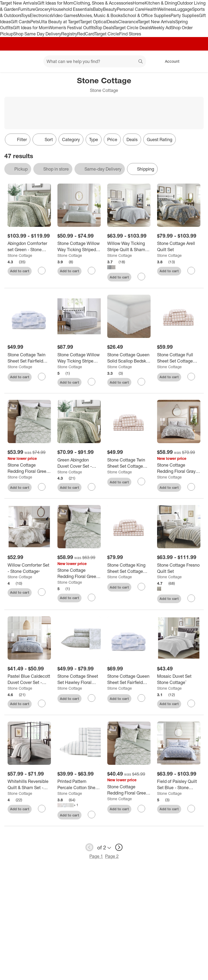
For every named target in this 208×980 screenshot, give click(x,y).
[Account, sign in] (169, 61)
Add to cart (20, 271)
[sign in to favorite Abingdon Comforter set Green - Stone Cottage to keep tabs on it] (42, 271)
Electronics (41, 15)
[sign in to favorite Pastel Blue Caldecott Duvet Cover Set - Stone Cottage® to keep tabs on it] (42, 703)
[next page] (119, 847)
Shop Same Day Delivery (37, 34)
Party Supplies (185, 15)
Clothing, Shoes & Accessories (103, 3)
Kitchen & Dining (161, 3)
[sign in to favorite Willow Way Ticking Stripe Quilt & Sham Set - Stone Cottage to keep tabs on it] (141, 277)
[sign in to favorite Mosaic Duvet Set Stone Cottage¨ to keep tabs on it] (191, 703)
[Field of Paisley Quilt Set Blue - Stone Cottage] (179, 785)
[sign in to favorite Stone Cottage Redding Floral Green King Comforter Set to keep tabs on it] (42, 487)
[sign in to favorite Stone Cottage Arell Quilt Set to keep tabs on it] (191, 271)
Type (94, 139)
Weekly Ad (160, 28)
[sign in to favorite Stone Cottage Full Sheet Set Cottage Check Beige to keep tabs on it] (191, 377)
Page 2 (112, 856)
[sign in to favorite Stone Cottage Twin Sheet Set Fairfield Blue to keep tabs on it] (42, 377)
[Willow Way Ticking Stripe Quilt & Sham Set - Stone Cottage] (129, 247)
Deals (113, 22)
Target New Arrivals (19, 3)
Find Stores (130, 34)
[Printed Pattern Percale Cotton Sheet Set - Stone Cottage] (79, 785)
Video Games (65, 15)
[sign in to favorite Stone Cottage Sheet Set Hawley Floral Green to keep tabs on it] (92, 698)
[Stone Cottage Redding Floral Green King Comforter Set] (29, 468)
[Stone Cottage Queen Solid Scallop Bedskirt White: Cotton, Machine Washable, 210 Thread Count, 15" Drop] (129, 358)
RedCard (86, 34)
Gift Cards (20, 22)
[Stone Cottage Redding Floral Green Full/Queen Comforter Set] (79, 573)
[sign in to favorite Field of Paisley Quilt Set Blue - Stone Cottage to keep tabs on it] (191, 809)
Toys (25, 15)
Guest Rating (160, 139)
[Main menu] (31, 61)
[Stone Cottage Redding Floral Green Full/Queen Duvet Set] (129, 790)
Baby (98, 9)
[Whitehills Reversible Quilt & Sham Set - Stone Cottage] (29, 785)
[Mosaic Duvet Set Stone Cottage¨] (179, 679)
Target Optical (93, 22)
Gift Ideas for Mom (55, 3)
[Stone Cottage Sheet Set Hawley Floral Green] (79, 679)
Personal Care (131, 9)
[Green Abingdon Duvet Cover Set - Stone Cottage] (79, 463)
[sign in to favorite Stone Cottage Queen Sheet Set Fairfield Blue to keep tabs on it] (141, 698)
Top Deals (105, 28)
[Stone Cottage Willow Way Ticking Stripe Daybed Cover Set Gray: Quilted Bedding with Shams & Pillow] (79, 358)
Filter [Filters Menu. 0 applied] (18, 139)
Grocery (43, 9)
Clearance (128, 22)
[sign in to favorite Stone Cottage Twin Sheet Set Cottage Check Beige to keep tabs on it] (141, 481)
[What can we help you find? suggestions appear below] (95, 61)
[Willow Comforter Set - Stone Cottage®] (29, 568)
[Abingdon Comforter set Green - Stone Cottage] (29, 247)
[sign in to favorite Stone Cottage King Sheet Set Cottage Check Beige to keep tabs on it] (141, 587)
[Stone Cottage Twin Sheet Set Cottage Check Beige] (129, 463)
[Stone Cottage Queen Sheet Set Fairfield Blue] (129, 679)
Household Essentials (72, 9)
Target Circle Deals (132, 28)
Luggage (183, 9)
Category (71, 139)
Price (112, 139)
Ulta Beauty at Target (59, 22)
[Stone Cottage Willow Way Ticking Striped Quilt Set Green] (79, 247)
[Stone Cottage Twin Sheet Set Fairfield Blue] (29, 358)
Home (139, 3)
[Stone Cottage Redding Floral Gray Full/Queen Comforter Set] (179, 468)
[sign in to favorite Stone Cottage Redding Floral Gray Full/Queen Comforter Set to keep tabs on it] (191, 487)
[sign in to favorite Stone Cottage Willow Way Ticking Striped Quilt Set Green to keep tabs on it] (92, 271)
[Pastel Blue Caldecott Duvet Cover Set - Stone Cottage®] (29, 679)
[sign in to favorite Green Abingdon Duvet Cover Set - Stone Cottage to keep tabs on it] (92, 487)
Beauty (110, 9)
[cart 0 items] (197, 61)
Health (151, 9)
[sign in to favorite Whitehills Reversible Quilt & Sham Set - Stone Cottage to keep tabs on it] (42, 809)
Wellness (166, 9)
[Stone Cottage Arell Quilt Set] (179, 247)
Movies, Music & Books (100, 15)
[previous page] (89, 847)
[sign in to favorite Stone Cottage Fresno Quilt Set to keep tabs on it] (191, 598)
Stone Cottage (20, 255)
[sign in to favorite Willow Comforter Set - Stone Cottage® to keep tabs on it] (42, 592)
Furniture (27, 9)
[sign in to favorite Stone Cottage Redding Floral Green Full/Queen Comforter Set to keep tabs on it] (92, 597)
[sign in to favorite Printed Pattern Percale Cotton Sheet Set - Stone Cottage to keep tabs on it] (92, 815)
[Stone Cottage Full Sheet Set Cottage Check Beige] (179, 358)
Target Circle (107, 34)
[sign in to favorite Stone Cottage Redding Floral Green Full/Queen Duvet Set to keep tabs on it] (141, 809)
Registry (69, 34)
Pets (35, 22)
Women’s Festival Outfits (72, 28)
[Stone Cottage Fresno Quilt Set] (179, 568)
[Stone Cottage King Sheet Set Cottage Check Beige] (129, 568)
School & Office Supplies (147, 15)
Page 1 (96, 856)
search (141, 62)
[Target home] (12, 61)
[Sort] (44, 139)
